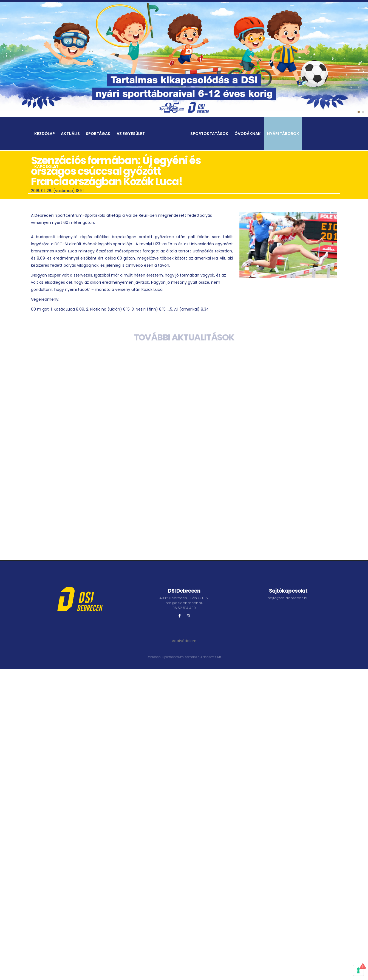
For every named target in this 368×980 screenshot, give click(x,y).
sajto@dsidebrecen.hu (288, 598)
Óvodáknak (248, 134)
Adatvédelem (184, 641)
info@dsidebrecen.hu (184, 603)
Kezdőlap (45, 134)
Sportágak (98, 134)
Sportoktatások (209, 134)
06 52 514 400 (184, 608)
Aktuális (70, 134)
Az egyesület (131, 134)
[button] (359, 112)
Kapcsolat (46, 167)
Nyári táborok (283, 134)
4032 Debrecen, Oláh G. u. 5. (184, 598)
